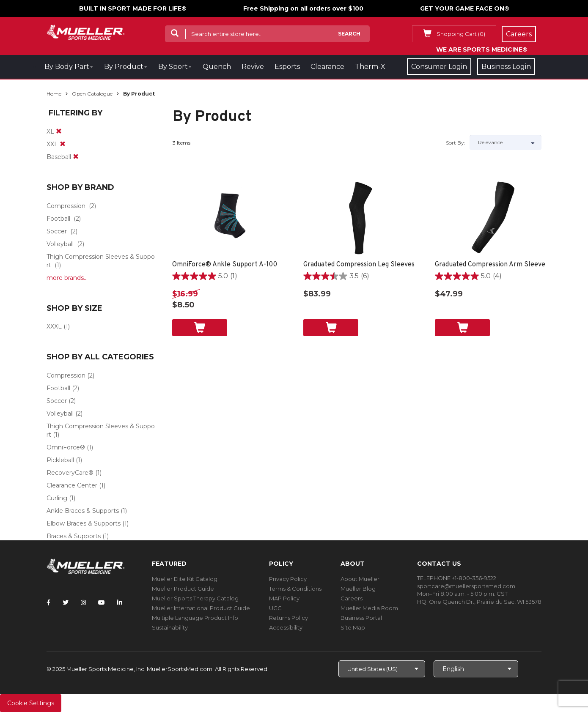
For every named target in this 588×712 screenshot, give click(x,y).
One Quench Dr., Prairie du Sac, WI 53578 (485, 602)
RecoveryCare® (70, 473)
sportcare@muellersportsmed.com (466, 586)
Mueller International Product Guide (201, 608)
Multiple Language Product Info (195, 618)
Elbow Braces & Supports (84, 523)
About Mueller (360, 579)
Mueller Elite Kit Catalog (185, 579)
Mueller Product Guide (183, 589)
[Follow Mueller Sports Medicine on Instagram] (83, 602)
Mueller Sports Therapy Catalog (195, 598)
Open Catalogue (92, 94)
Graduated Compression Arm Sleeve (490, 265)
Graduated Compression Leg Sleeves (359, 265)
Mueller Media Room (369, 608)
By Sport (173, 67)
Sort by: (456, 143)
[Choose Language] (476, 669)
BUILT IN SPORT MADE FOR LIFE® (133, 8)
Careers (352, 598)
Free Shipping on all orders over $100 (303, 8)
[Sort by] (506, 142)
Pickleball (60, 460)
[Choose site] (382, 669)
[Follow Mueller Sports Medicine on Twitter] (66, 602)
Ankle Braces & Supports (83, 511)
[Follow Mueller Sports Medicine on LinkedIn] (120, 602)
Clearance (327, 67)
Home (54, 94)
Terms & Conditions (295, 589)
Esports (287, 67)
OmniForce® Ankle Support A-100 (225, 265)
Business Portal (361, 618)
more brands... (67, 278)
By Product (124, 67)
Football (58, 219)
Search (349, 34)
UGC (275, 608)
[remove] (59, 131)
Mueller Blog (358, 589)
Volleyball (60, 244)
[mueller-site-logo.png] (86, 31)
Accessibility (286, 627)
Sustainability (170, 627)
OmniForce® (66, 447)
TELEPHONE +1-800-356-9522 (457, 578)
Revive (253, 67)
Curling (57, 498)
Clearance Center (72, 485)
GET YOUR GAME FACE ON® (465, 8)
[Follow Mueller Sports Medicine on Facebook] (48, 602)
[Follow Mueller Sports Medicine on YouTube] (102, 602)
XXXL (54, 326)
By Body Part (67, 67)
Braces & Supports (74, 536)
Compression (66, 206)
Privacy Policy (288, 579)
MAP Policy (284, 598)
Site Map (353, 627)
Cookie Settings (31, 703)
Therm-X (370, 67)
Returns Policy (289, 618)
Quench (217, 67)
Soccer (57, 231)
